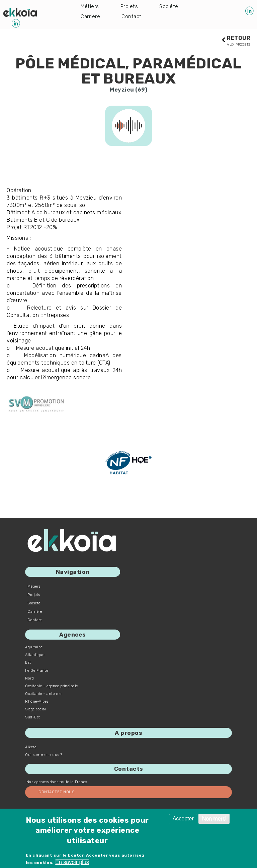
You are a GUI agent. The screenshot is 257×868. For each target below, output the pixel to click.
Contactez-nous (56, 792)
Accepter (183, 819)
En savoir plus (72, 862)
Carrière (91, 17)
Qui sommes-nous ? (44, 755)
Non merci (214, 819)
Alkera (31, 747)
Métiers (90, 7)
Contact (132, 17)
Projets (130, 7)
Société (170, 7)
